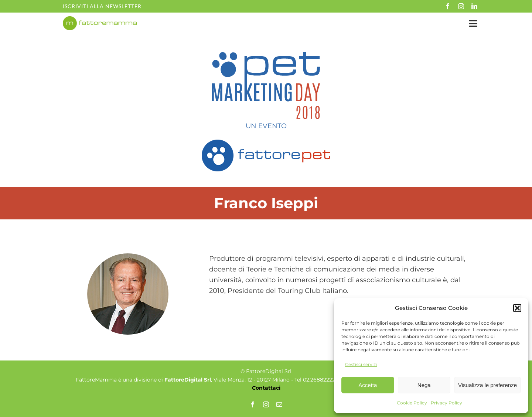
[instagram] (461, 6)
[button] (517, 308)
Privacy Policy (446, 403)
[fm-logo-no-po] (100, 20)
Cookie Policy (412, 403)
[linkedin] (474, 6)
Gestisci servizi (361, 364)
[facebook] (448, 6)
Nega (424, 385)
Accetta (368, 385)
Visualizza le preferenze (487, 385)
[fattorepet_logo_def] (266, 142)
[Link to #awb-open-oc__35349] (473, 23)
